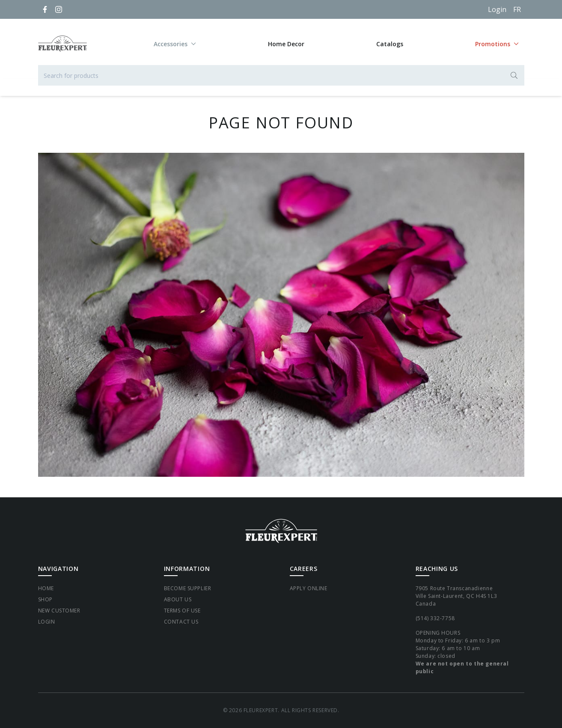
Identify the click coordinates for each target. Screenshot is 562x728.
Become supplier (188, 588)
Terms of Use (182, 611)
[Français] (517, 9)
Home (46, 588)
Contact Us (181, 622)
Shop (45, 599)
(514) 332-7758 (435, 618)
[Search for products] (281, 75)
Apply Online (309, 588)
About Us (178, 599)
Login (497, 9)
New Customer (59, 611)
